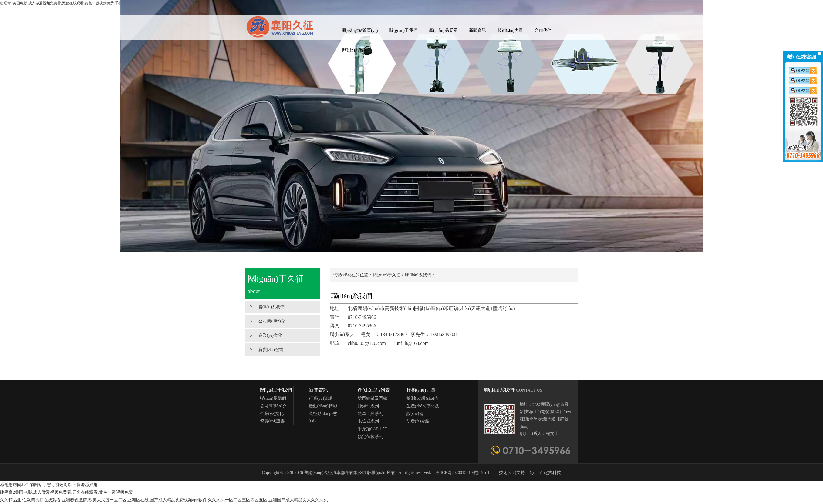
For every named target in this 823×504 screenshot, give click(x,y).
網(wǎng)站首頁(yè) (360, 30)
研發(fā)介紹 (418, 421)
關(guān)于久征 (387, 275)
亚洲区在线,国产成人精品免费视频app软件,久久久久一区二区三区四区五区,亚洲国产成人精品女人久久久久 (228, 500)
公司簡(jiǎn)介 (272, 321)
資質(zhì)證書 (271, 350)
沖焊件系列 (368, 406)
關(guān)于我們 (403, 30)
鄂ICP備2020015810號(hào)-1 (463, 473)
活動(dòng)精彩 (323, 406)
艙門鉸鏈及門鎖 (373, 398)
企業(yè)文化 (270, 335)
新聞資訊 (477, 30)
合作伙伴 (543, 30)
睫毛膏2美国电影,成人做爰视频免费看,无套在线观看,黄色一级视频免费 (66, 492)
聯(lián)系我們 (355, 50)
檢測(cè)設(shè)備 (423, 398)
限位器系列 (368, 421)
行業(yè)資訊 (321, 398)
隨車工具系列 (370, 414)
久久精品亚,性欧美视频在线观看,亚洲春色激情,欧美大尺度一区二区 (63, 500)
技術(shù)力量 (510, 30)
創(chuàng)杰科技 (545, 473)
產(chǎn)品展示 (443, 30)
